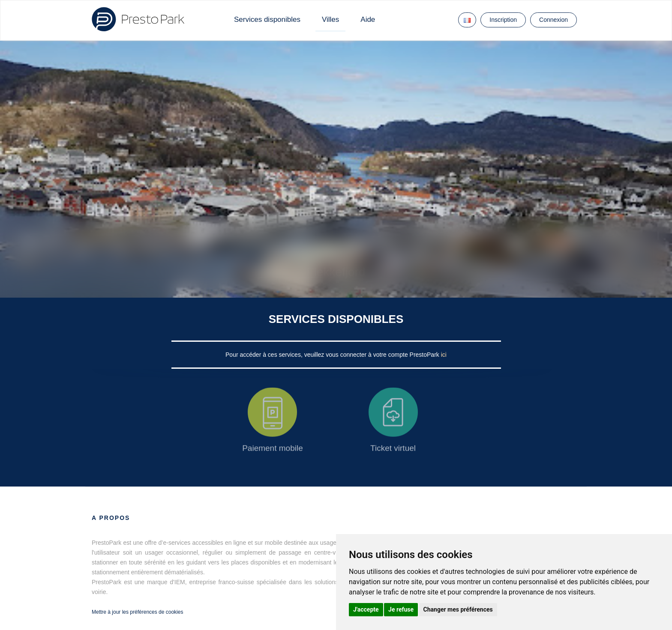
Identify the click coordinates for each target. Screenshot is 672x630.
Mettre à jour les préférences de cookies (137, 612)
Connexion (553, 20)
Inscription (503, 20)
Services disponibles (267, 19)
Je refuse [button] (401, 609)
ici (444, 355)
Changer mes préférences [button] (458, 609)
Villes (330, 19)
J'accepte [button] (366, 609)
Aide (368, 19)
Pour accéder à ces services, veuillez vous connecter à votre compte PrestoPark (333, 355)
